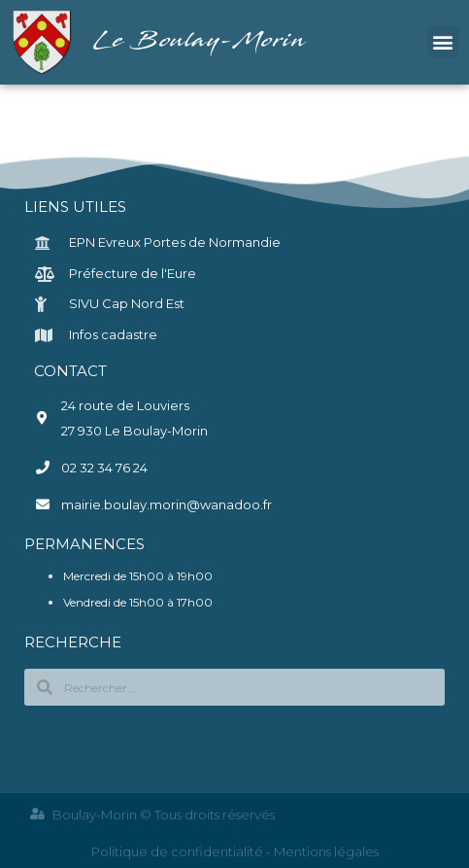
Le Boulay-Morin (201, 41)
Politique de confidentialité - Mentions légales (235, 851)
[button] (443, 42)
